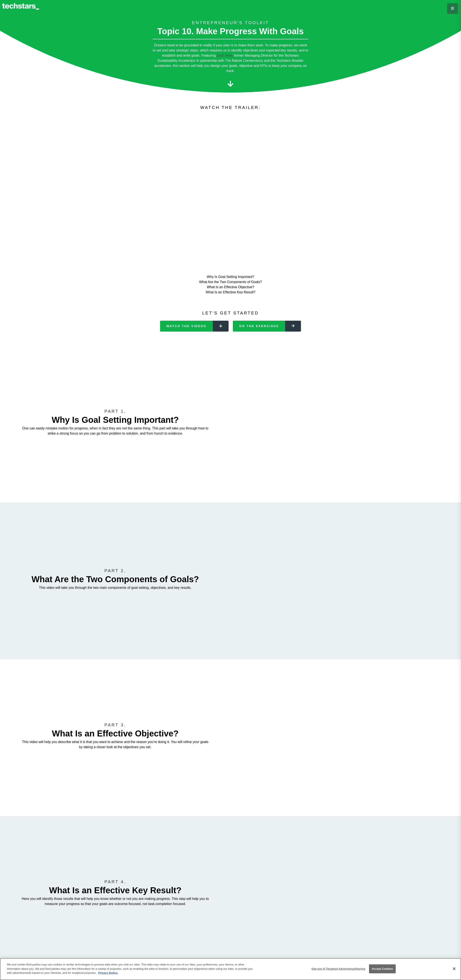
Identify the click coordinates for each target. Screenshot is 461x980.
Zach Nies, (225, 55)
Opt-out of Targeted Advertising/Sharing (338, 969)
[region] (230, 969)
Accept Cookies (382, 969)
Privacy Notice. (108, 973)
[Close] (454, 969)
